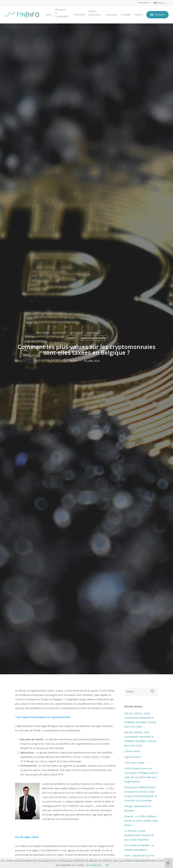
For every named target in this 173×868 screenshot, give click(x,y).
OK (107, 865)
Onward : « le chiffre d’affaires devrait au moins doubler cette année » (141, 821)
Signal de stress (133, 757)
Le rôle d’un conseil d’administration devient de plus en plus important (139, 835)
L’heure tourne (132, 751)
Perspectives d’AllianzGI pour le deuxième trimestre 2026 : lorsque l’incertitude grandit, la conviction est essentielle (141, 794)
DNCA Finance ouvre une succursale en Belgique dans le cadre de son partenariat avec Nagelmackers (141, 775)
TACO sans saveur (134, 763)
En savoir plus (94, 865)
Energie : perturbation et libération (138, 808)
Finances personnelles (93, 338)
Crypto (71, 338)
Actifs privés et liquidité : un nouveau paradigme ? (139, 847)
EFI (76, 361)
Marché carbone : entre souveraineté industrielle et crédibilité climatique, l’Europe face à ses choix (140, 720)
